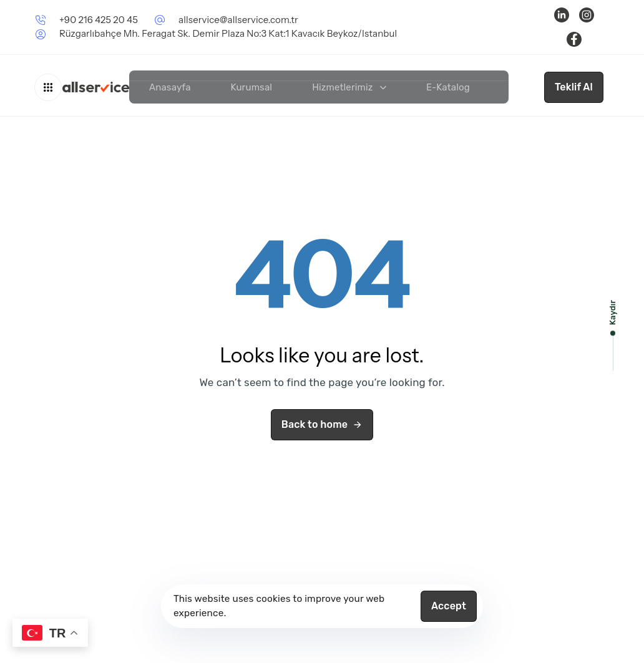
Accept (449, 606)
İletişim (526, 87)
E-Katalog (448, 87)
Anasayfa (170, 87)
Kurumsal (252, 87)
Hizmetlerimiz (349, 87)
